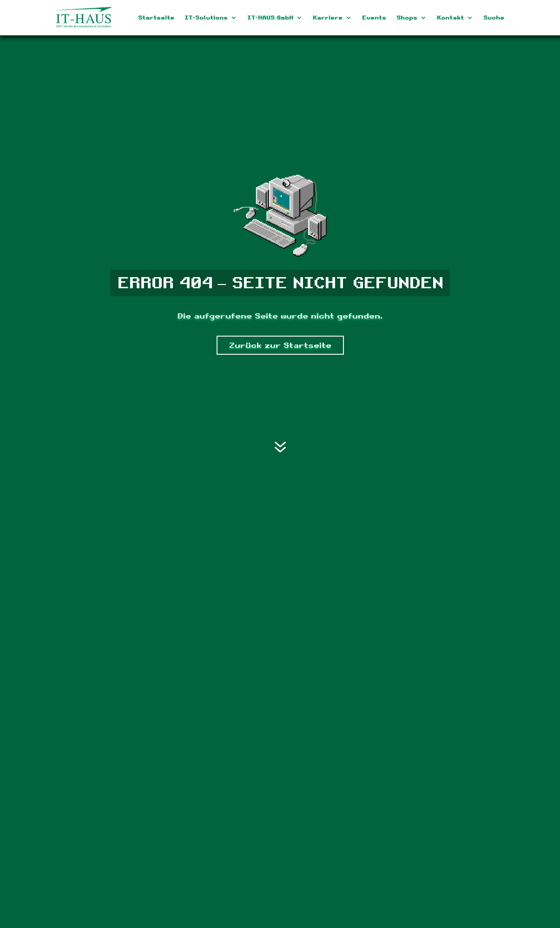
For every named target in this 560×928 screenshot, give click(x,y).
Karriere (328, 18)
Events (374, 18)
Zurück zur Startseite (280, 345)
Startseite (156, 18)
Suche (494, 18)
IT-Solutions (206, 18)
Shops (407, 18)
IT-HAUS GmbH (270, 18)
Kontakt (450, 18)
